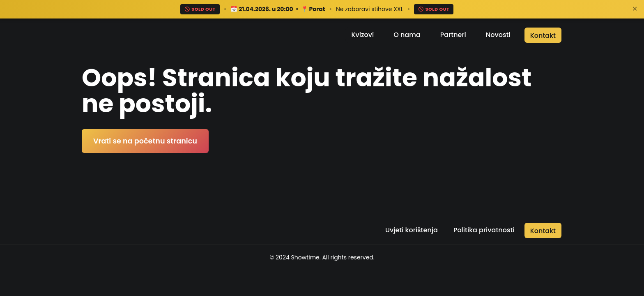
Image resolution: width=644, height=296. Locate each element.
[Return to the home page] (128, 35)
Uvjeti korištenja (412, 230)
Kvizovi (362, 35)
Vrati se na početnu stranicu (145, 141)
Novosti (498, 35)
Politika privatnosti (484, 230)
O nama (407, 35)
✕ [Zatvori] (635, 9)
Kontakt (543, 36)
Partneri (453, 35)
